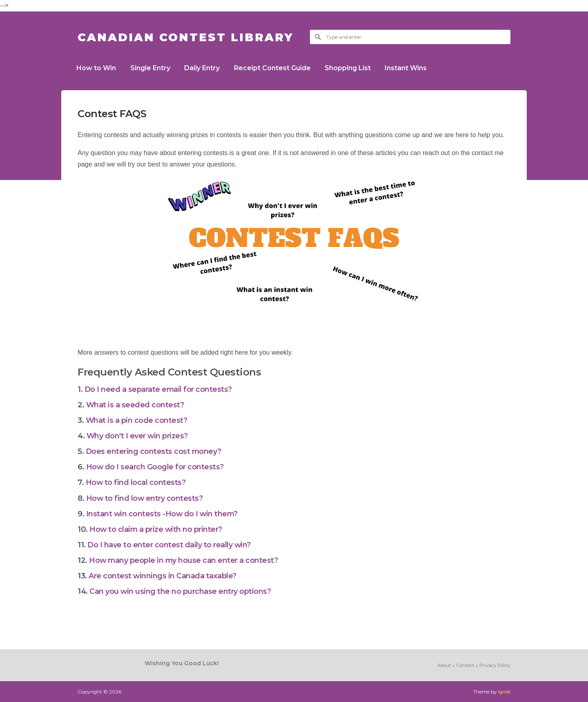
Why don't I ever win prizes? (141, 436)
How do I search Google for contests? (157, 467)
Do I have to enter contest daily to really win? (173, 545)
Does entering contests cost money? (156, 451)
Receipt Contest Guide (280, 68)
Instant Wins (418, 68)
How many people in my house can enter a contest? (187, 560)
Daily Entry (208, 68)
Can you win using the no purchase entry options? (185, 591)
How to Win (97, 68)
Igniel (504, 692)
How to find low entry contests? (147, 498)
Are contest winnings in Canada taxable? (166, 576)
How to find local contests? (137, 482)
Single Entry (154, 68)
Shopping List (358, 68)
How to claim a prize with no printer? (159, 529)
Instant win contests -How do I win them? (164, 514)
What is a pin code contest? (138, 420)
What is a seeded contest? (136, 405)
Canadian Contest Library (194, 37)
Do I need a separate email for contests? (161, 389)
